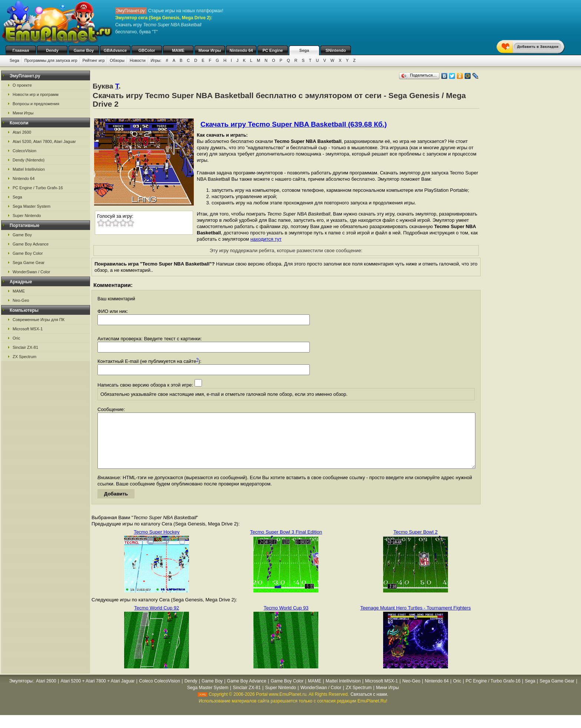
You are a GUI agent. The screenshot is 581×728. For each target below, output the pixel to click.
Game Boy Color (28, 253)
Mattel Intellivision (29, 169)
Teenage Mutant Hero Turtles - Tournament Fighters (415, 619)
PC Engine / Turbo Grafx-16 (38, 188)
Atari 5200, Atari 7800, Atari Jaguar (44, 141)
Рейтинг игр (94, 60)
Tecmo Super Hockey (157, 543)
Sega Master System (31, 206)
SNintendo (336, 50)
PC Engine (273, 50)
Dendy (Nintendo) (29, 160)
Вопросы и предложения (36, 104)
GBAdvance (115, 50)
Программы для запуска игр (51, 60)
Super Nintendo (27, 216)
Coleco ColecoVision (160, 692)
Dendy (52, 50)
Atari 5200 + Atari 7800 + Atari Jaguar (97, 692)
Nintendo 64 (241, 50)
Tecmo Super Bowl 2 (416, 543)
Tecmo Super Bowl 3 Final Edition (286, 543)
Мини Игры (210, 50)
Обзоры (117, 60)
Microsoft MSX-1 (28, 329)
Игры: (156, 60)
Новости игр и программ (36, 94)
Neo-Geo (21, 300)
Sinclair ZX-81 (25, 347)
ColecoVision (24, 151)
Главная (21, 50)
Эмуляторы (21, 692)
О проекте (22, 85)
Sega (304, 50)
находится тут (266, 239)
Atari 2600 (22, 132)
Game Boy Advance (31, 244)
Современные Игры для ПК (39, 320)
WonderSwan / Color (31, 272)
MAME (178, 50)
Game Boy (84, 50)
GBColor (147, 50)
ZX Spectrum (24, 357)
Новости (138, 60)
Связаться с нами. (369, 705)
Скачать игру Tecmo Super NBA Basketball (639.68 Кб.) (294, 124)
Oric (16, 338)
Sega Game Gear (29, 263)
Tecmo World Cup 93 (286, 619)
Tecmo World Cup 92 (157, 619)
